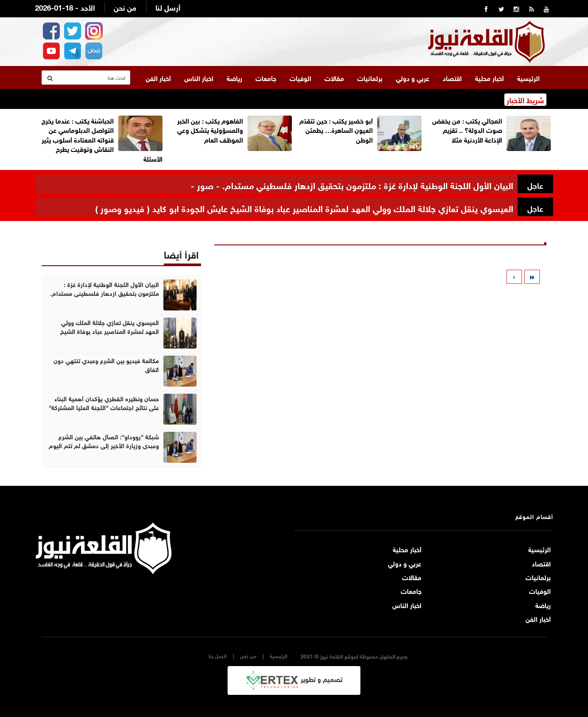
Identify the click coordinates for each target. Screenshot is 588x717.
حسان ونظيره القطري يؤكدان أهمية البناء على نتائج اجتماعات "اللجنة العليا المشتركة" (104, 403)
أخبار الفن (158, 78)
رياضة (234, 78)
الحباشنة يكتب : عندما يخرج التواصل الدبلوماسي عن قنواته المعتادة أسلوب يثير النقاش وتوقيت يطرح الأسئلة (102, 139)
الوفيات (300, 78)
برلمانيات (370, 78)
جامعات (266, 78)
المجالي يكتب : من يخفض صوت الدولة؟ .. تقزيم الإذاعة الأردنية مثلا (467, 130)
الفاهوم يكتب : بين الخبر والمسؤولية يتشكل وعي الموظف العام (210, 130)
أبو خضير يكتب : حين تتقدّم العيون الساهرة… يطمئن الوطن (336, 130)
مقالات (334, 78)
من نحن (125, 7)
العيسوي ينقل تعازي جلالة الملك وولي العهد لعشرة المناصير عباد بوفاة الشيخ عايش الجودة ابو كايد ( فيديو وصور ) (304, 207)
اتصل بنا (218, 656)
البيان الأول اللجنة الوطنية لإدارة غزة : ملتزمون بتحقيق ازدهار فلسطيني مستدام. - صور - (352, 184)
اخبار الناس (199, 78)
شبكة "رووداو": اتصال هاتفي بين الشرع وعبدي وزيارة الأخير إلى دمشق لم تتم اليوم (104, 441)
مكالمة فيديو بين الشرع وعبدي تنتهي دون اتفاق (106, 364)
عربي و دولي (413, 78)
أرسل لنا (168, 7)
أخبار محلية (489, 78)
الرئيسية (528, 78)
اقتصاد (452, 78)
